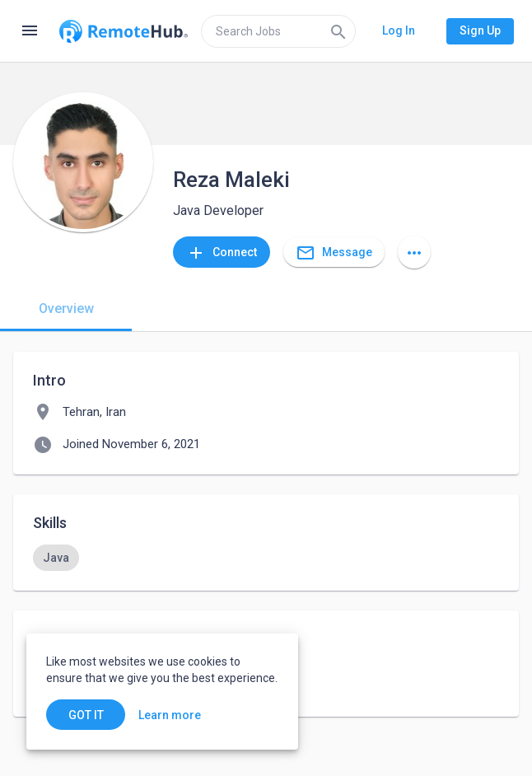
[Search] (338, 31)
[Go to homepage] (124, 31)
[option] (56, 558)
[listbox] (266, 558)
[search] (278, 31)
